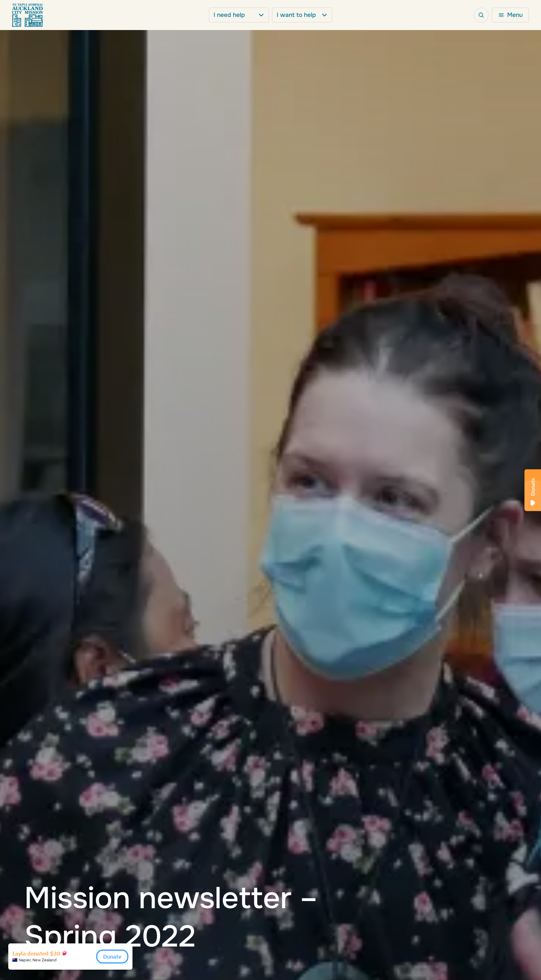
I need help (239, 15)
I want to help (302, 15)
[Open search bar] (481, 15)
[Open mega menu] (510, 15)
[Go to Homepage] (27, 15)
